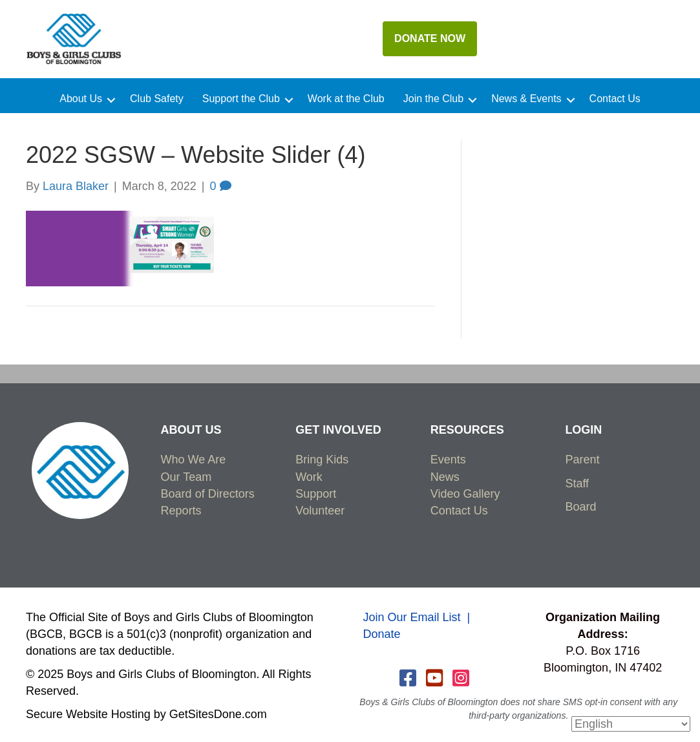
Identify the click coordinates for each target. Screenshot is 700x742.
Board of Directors (208, 494)
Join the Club (433, 99)
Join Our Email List (412, 617)
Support (316, 494)
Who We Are (194, 460)
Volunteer (320, 511)
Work (309, 477)
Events (448, 460)
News (445, 477)
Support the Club (241, 99)
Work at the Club (346, 99)
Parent (582, 460)
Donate (382, 634)
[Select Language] (631, 724)
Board (580, 507)
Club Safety (157, 99)
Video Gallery (465, 494)
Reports (181, 511)
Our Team (186, 477)
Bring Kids (322, 460)
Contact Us (615, 99)
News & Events (526, 99)
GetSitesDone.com (218, 714)
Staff (577, 483)
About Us (81, 99)
